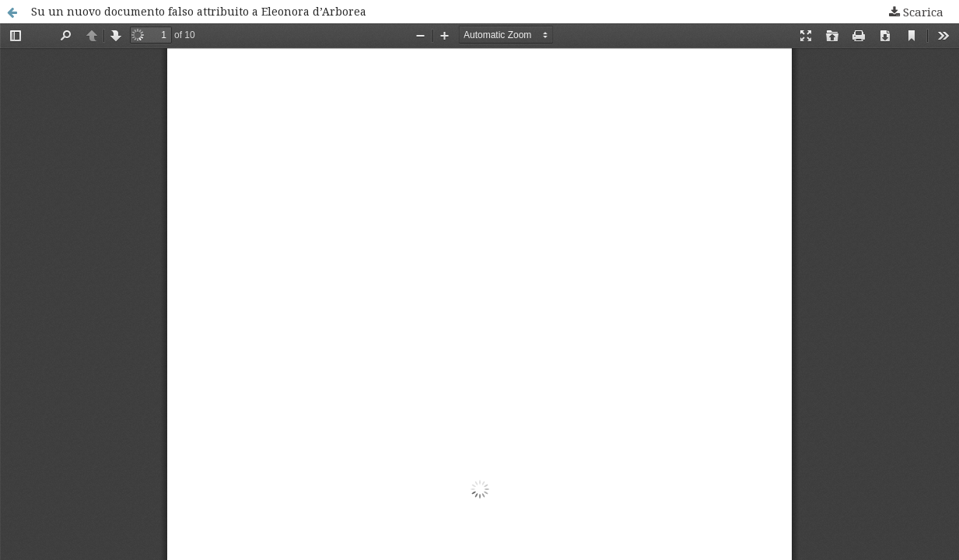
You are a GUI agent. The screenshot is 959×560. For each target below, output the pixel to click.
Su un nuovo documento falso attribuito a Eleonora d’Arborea (199, 11)
